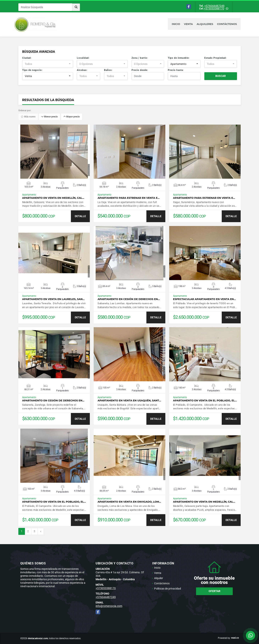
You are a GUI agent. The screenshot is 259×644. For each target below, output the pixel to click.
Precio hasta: (176, 70)
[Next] (41, 531)
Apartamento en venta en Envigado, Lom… (129, 502)
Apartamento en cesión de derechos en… (129, 299)
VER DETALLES (54, 152)
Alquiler (159, 578)
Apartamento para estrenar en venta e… (129, 198)
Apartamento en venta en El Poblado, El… (205, 401)
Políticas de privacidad (168, 589)
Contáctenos (227, 24)
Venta (189, 24)
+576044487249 (214, 6)
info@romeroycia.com (109, 606)
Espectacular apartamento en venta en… (204, 299)
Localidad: (83, 58)
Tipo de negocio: (32, 70)
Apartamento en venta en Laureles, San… (53, 299)
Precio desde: (140, 70)
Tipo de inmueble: (179, 58)
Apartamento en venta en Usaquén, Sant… (129, 401)
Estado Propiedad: (215, 58)
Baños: (108, 70)
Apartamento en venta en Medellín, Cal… (53, 198)
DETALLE (80, 216)
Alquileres (205, 24)
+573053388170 (214, 8)
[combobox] (48, 64)
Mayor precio (72, 117)
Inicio (176, 24)
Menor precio (49, 117)
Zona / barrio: (140, 58)
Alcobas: (82, 70)
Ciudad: (27, 58)
